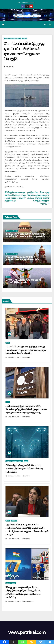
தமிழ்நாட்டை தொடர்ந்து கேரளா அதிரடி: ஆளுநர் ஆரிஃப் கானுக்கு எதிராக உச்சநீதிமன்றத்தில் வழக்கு (38, 198)
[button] (45, 25)
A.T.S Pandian (29, 601)
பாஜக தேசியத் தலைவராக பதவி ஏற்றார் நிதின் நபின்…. (23, 281)
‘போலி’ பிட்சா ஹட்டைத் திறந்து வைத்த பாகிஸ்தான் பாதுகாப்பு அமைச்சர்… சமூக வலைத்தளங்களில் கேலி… (26, 350)
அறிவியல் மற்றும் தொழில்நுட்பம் (13, 38)
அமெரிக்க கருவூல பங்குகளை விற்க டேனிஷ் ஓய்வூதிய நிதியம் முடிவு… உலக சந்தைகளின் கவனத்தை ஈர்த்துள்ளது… (26, 409)
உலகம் (8, 343)
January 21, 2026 (14, 357)
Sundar (26, 357)
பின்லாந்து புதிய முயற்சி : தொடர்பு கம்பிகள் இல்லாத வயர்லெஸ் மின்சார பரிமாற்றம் (24, 469)
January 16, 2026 (14, 539)
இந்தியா (25, 38)
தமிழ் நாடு (14, 231)
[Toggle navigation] (50, 25)
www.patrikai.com (27, 16)
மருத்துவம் (14, 521)
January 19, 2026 (14, 476)
